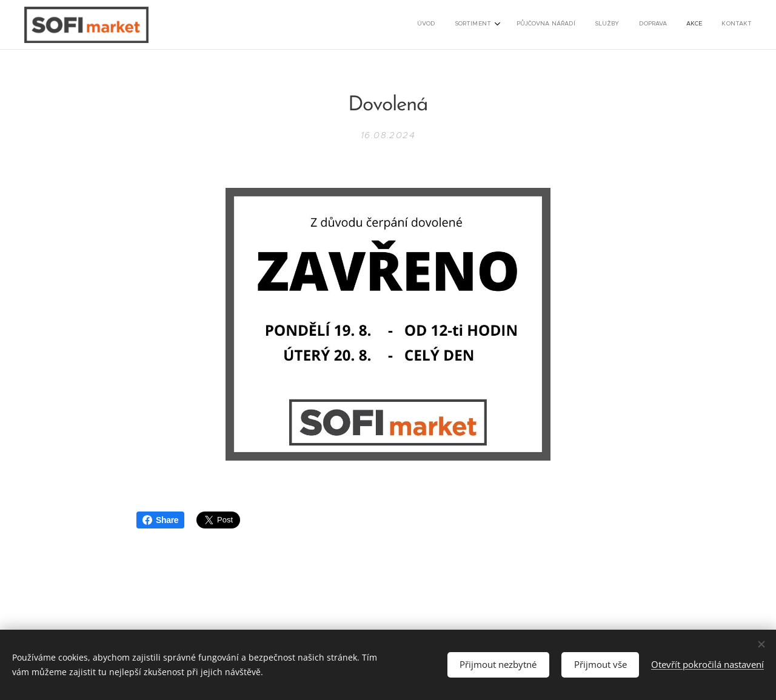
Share (160, 520)
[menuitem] (633, 25)
